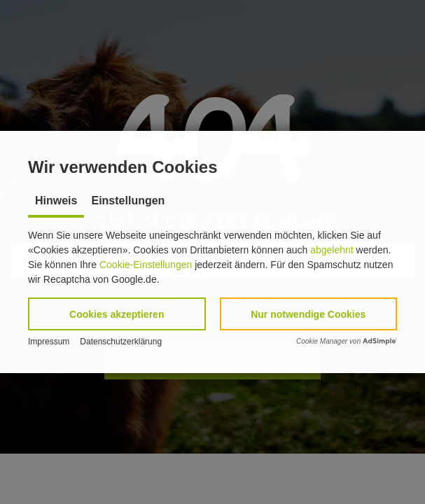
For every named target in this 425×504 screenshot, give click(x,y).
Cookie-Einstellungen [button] (146, 265)
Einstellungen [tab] (128, 201)
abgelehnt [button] (332, 250)
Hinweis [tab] (56, 201)
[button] (117, 314)
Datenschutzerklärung (121, 342)
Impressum (49, 342)
